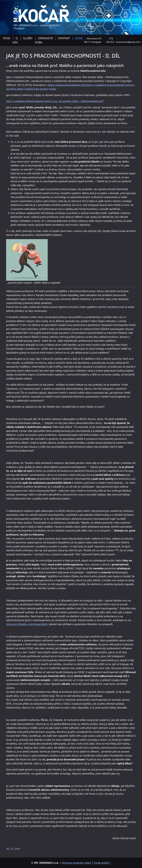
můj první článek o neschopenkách (27, 624)
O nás (15, 40)
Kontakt (64, 38)
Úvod (7, 38)
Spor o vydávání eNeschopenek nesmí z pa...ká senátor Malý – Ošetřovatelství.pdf (55, 101)
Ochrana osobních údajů (76, 863)
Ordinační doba (44, 40)
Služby (28, 38)
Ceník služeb (101, 863)
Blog (79, 38)
